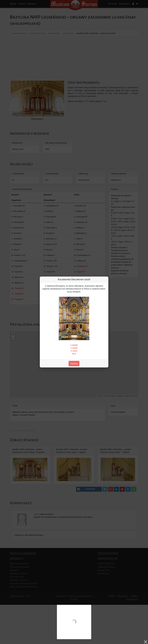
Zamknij (74, 364)
